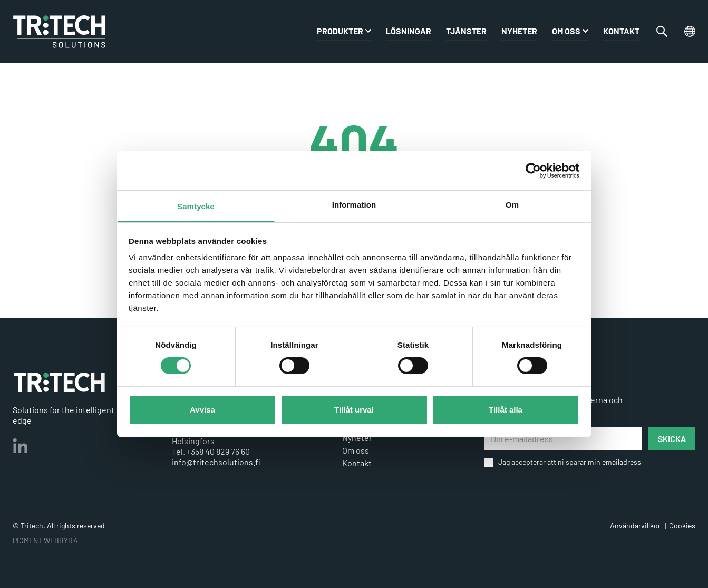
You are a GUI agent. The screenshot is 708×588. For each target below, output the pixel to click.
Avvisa (202, 410)
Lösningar (409, 32)
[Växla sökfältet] (662, 32)
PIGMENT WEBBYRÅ (45, 540)
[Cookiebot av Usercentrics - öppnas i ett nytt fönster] (533, 170)
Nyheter (519, 32)
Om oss (566, 32)
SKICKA (672, 439)
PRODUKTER (340, 32)
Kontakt (621, 32)
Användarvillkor (635, 526)
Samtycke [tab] (196, 206)
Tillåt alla (506, 410)
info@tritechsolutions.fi (216, 462)
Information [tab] (354, 205)
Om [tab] (512, 205)
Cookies (682, 526)
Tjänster (466, 32)
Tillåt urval (354, 410)
